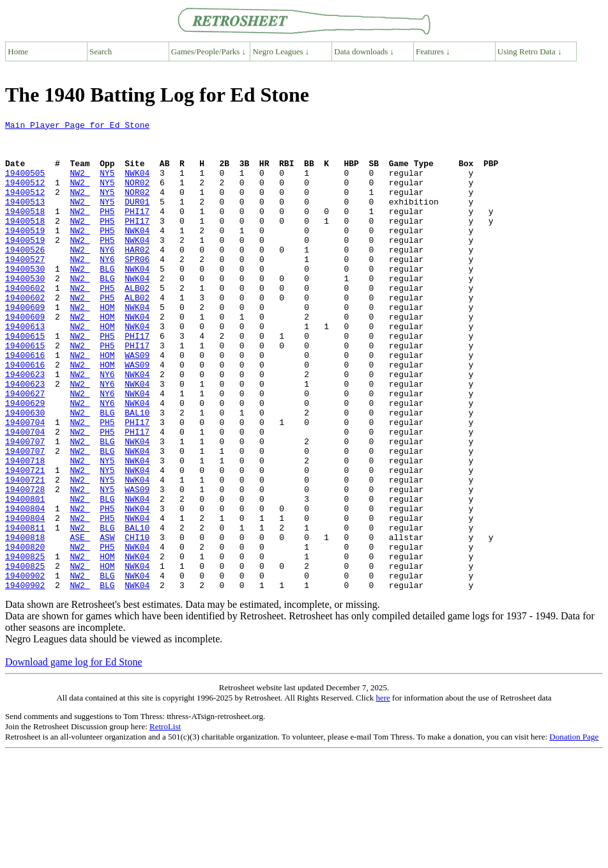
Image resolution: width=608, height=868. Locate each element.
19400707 (25, 506)
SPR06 (137, 288)
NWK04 (137, 184)
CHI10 (137, 621)
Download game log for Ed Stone (74, 756)
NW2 (80, 184)
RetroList (165, 820)
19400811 (25, 610)
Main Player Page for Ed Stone (77, 127)
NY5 (107, 184)
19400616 (25, 403)
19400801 (25, 575)
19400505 (25, 184)
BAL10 (137, 472)
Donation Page (574, 831)
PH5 (107, 230)
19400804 (25, 587)
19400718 (25, 529)
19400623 (25, 426)
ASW (107, 621)
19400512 (25, 196)
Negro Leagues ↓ (281, 51)
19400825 (25, 644)
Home (18, 51)
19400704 (25, 483)
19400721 (25, 541)
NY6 (107, 276)
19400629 (25, 460)
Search (101, 51)
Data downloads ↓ (364, 51)
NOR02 (137, 196)
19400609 (25, 345)
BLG (107, 299)
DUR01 (137, 219)
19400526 (25, 276)
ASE (80, 621)
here (383, 792)
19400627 (25, 449)
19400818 (25, 621)
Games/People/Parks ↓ (209, 51)
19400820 (25, 633)
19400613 (25, 368)
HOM (107, 345)
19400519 (25, 253)
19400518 (25, 230)
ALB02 (137, 322)
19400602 (25, 322)
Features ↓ (433, 51)
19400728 (25, 564)
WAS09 (137, 403)
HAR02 (137, 276)
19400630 (25, 472)
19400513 (25, 219)
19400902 (25, 667)
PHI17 (137, 230)
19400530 (25, 299)
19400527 (25, 288)
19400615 (25, 380)
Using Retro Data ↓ (530, 51)
